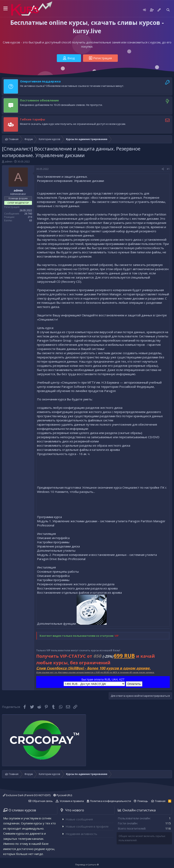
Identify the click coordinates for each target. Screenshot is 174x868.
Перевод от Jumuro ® (87, 864)
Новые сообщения (79, 819)
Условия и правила (72, 801)
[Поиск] (168, 10)
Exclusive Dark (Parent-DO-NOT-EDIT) (27, 795)
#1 (168, 169)
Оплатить (134, 684)
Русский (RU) (63, 795)
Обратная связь (42, 801)
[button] (5, 9)
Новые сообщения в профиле (87, 826)
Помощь (143, 801)
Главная (160, 801)
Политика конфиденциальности (110, 801)
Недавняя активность (81, 834)
